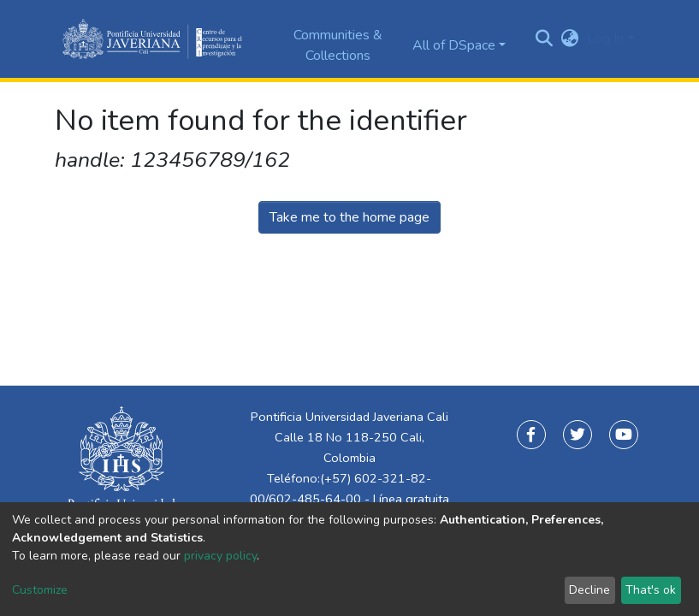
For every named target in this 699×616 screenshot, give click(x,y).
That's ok (651, 590)
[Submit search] (544, 39)
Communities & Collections (338, 45)
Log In (605, 38)
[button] (569, 38)
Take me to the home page (349, 217)
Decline (589, 590)
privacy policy (220, 556)
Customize (40, 590)
